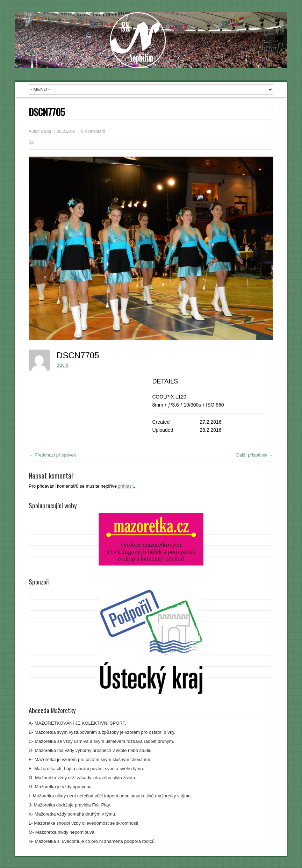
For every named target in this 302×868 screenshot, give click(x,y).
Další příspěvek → (255, 455)
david (46, 131)
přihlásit (126, 486)
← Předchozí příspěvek (52, 455)
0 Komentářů (93, 131)
